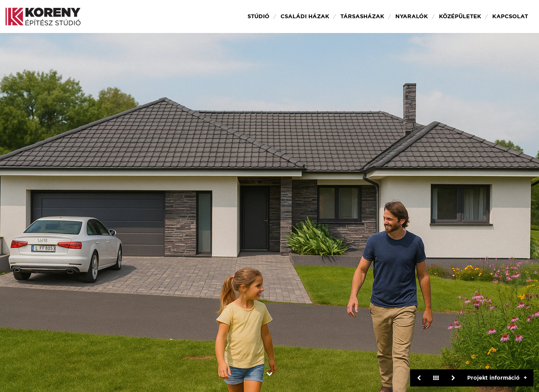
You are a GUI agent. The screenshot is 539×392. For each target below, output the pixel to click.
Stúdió (258, 16)
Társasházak (362, 16)
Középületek (460, 16)
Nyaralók (412, 16)
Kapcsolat (510, 16)
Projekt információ (493, 378)
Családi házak (305, 16)
